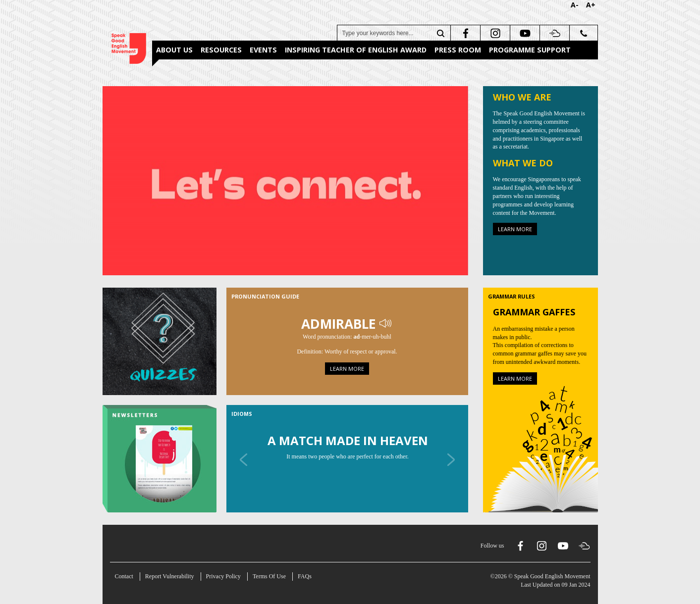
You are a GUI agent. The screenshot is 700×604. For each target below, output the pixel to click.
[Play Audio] (386, 324)
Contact (124, 576)
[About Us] (285, 180)
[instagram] (494, 33)
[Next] (451, 459)
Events (263, 50)
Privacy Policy (223, 576)
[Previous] (244, 459)
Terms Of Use (269, 576)
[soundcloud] (554, 33)
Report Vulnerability (170, 576)
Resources (221, 50)
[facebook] (464, 33)
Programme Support (530, 50)
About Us (174, 50)
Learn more (515, 229)
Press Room (458, 50)
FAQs (305, 576)
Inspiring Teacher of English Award (356, 50)
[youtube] (524, 33)
